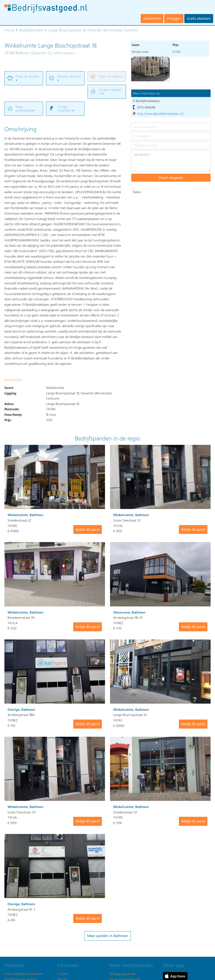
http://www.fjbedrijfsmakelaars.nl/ (160, 113)
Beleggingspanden (123, 973)
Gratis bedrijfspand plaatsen (24, 973)
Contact (63, 973)
